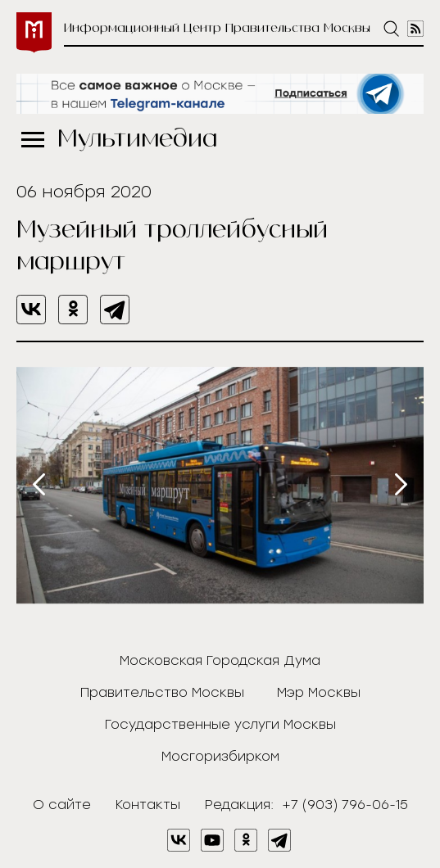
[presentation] (39, 485)
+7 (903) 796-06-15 (345, 805)
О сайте (62, 805)
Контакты (148, 805)
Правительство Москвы (162, 692)
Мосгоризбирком (220, 756)
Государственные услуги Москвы (220, 724)
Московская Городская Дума (220, 660)
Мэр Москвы (319, 692)
